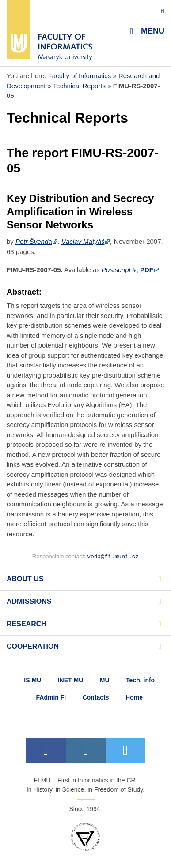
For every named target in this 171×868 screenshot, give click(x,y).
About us (25, 579)
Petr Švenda (34, 241)
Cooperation (33, 646)
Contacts (96, 697)
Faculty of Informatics (80, 76)
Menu (147, 31)
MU (105, 680)
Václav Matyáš (83, 241)
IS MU (32, 680)
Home (134, 697)
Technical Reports (79, 86)
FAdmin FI (51, 697)
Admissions (29, 601)
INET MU (71, 680)
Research (27, 624)
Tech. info (140, 680)
